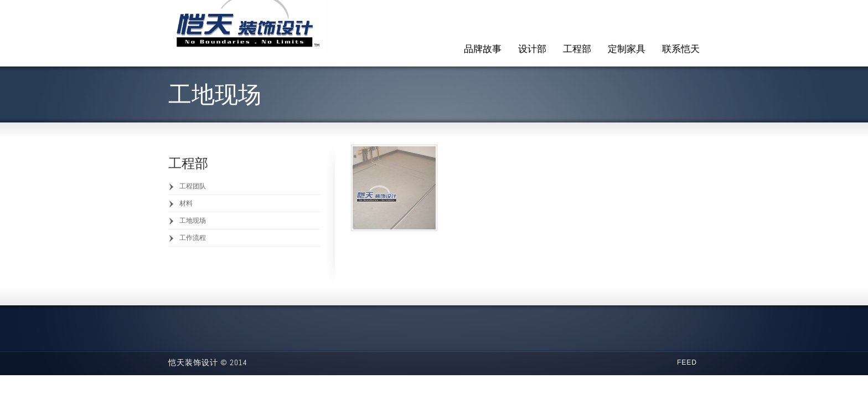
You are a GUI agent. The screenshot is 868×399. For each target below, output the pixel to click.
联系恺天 (681, 49)
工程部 (577, 49)
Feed (687, 362)
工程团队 (193, 186)
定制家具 (627, 49)
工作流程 (193, 238)
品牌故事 (483, 49)
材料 (186, 203)
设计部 (532, 49)
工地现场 (193, 221)
